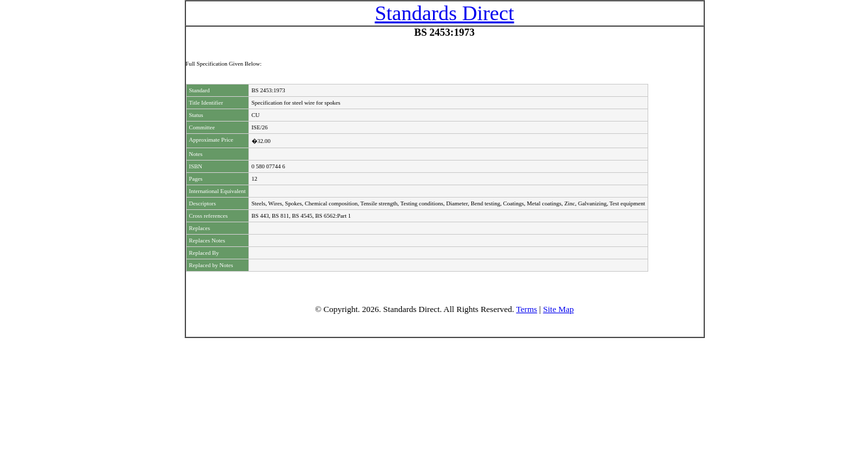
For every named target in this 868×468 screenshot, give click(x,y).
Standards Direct (444, 13)
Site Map (558, 309)
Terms (527, 309)
